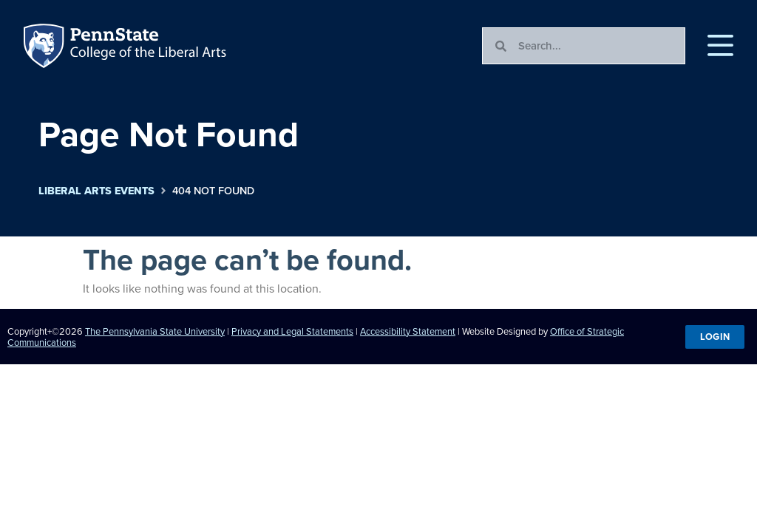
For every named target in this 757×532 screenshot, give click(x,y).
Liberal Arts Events (96, 191)
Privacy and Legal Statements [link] (292, 331)
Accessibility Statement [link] (408, 331)
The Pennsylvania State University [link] (155, 331)
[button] (720, 46)
